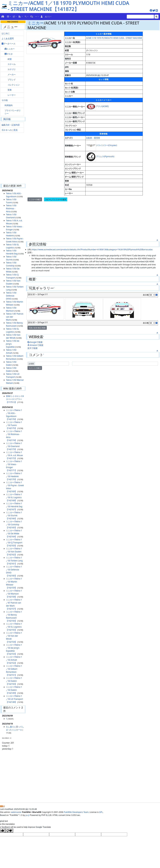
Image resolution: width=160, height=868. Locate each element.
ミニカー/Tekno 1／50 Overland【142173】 (14, 446)
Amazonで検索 (35, 345)
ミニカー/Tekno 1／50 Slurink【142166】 (14, 515)
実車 (10, 90)
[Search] (140, 17)
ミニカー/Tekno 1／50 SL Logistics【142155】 (14, 627)
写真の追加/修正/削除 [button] (37, 328)
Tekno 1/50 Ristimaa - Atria (11, 208)
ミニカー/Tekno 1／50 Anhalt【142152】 (14, 660)
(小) (47, 17)
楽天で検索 (32, 348)
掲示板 (7, 119)
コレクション (14, 85)
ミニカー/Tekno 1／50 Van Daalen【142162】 (14, 552)
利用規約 (9, 105)
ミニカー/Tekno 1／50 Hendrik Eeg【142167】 (14, 506)
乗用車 (97, 138)
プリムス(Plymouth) (105, 156)
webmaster (16, 812)
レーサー (12, 95)
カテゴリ (12, 69)
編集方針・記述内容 (11, 125)
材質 (10, 59)
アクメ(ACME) (102, 106)
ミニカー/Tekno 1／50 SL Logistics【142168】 (14, 497)
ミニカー (10, 49)
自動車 (89, 138)
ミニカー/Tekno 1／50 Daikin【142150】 (14, 681)
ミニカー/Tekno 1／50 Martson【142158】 (14, 594)
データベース (8, 44)
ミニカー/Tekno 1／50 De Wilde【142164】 (14, 534)
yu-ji (27, 815)
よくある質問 (8, 38)
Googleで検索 (35, 342)
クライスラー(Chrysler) (106, 145)
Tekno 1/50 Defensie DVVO (11, 296)
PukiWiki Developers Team (76, 812)
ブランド (12, 80)
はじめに (6, 33)
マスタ (9, 54)
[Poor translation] (9, 831)
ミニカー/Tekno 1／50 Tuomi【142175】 (14, 425)
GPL (101, 812)
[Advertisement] (14, 159)
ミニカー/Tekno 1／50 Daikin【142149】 (14, 690)
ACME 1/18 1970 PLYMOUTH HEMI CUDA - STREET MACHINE (114, 38)
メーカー (12, 74)
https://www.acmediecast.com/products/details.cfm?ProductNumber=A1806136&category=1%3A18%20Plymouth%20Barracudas (92, 249)
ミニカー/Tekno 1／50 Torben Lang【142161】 (14, 561)
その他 (5, 100)
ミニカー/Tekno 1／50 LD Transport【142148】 (14, 699)
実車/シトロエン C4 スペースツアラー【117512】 (15, 399)
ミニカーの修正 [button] (35, 199)
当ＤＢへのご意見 (10, 130)
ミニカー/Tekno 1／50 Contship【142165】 (14, 525)
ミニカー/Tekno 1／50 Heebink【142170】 (14, 476)
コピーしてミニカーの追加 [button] (56, 199)
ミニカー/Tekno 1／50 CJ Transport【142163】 (14, 543)
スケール (12, 64)
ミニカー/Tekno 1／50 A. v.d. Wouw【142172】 (14, 455)
